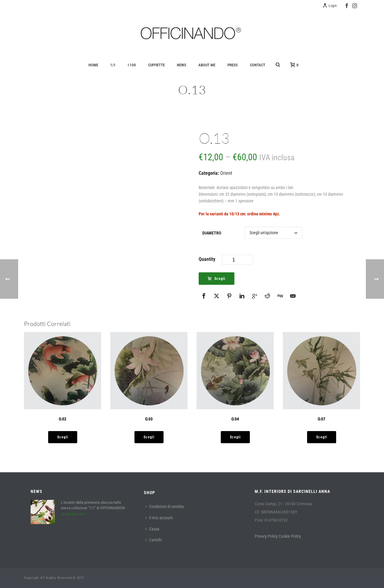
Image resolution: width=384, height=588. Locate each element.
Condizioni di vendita (165, 507)
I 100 (132, 65)
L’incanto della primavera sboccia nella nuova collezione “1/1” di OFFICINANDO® (93, 505)
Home (93, 65)
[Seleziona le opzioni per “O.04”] (235, 437)
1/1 (113, 65)
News (182, 65)
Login (330, 6)
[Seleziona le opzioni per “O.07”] (322, 437)
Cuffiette (156, 65)
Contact (258, 65)
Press (233, 65)
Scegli (217, 279)
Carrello (154, 540)
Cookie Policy (290, 536)
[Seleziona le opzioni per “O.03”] (149, 437)
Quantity (207, 259)
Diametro (212, 233)
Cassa (152, 529)
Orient (226, 173)
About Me (207, 65)
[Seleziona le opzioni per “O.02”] (63, 437)
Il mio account (159, 518)
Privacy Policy (266, 536)
